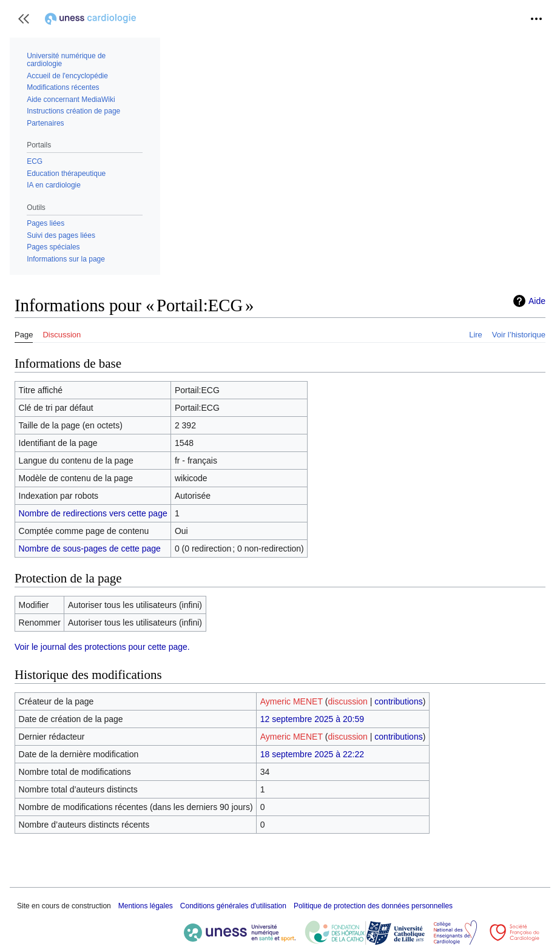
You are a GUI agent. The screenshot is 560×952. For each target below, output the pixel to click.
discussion (348, 701)
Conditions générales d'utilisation (233, 906)
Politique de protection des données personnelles (373, 906)
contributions (398, 701)
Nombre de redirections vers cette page (93, 513)
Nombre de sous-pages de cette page (90, 549)
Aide (537, 301)
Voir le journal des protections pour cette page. (102, 647)
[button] (24, 19)
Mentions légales (146, 906)
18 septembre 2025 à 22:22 (312, 754)
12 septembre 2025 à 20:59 (312, 719)
